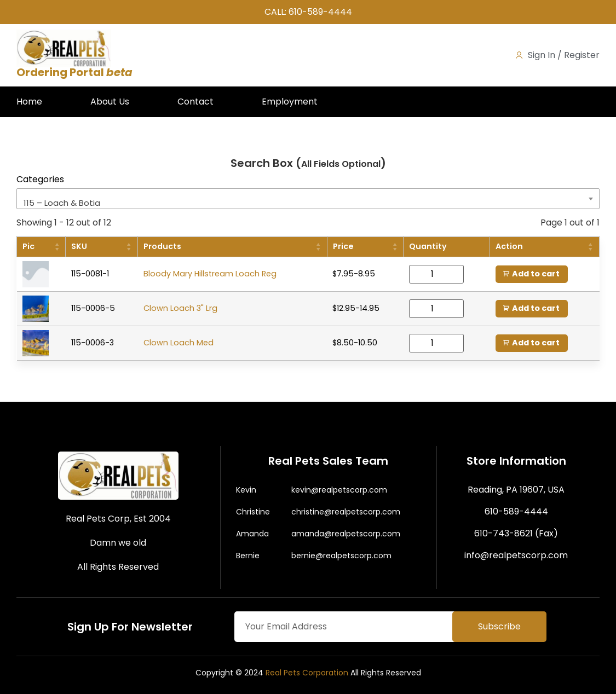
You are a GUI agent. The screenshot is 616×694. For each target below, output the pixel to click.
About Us (110, 102)
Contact (195, 102)
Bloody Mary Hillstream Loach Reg (210, 274)
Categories (40, 180)
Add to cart (536, 274)
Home (29, 102)
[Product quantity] (436, 274)
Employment (290, 102)
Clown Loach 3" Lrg (180, 308)
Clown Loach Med (179, 343)
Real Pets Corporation (307, 673)
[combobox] (308, 199)
